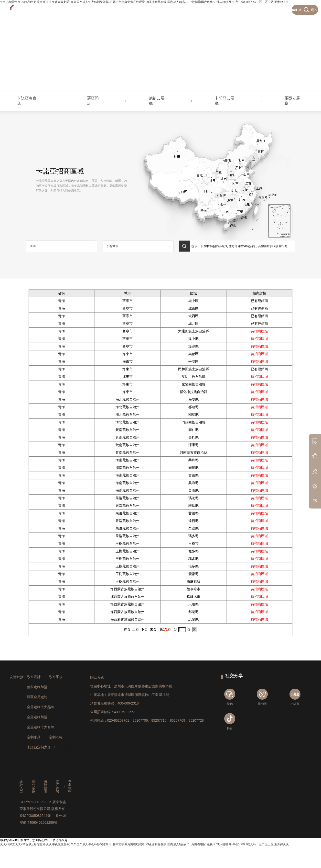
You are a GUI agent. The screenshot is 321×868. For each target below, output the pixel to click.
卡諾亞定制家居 (39, 747)
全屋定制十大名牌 (41, 727)
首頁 (104, 10)
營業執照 (70, 787)
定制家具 (34, 737)
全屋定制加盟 (37, 717)
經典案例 (278, 10)
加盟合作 (200, 10)
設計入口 (21, 787)
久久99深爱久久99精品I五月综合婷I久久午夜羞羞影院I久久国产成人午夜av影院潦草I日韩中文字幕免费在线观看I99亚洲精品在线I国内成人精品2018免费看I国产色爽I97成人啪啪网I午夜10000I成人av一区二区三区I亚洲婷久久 (144, 844)
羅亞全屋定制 (37, 697)
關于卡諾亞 (251, 10)
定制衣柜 (56, 737)
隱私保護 (58, 787)
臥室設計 (34, 677)
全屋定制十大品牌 (41, 707)
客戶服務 (150, 10)
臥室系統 (56, 677)
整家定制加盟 (37, 687)
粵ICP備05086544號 (35, 816)
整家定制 (125, 10)
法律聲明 (45, 787)
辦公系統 (33, 787)
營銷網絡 (175, 10)
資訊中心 (225, 10)
